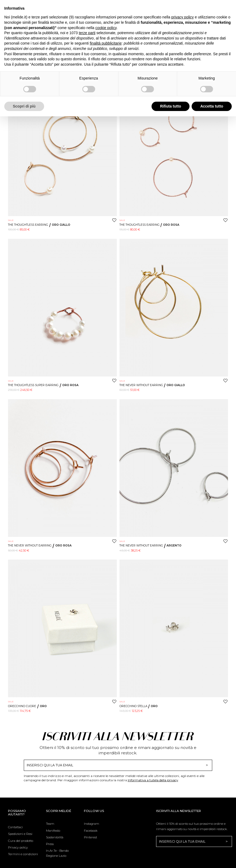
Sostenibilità (55, 837)
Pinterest (90, 837)
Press (50, 844)
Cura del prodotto (21, 841)
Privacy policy (18, 847)
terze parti (87, 33)
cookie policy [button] (106, 28)
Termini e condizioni (23, 854)
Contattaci (15, 827)
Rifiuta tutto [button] (171, 106)
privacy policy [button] (183, 17)
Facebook (91, 831)
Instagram (92, 824)
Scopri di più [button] (24, 106)
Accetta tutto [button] (212, 106)
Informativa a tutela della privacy (153, 780)
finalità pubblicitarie (106, 43)
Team (50, 824)
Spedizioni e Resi (20, 834)
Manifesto (53, 831)
